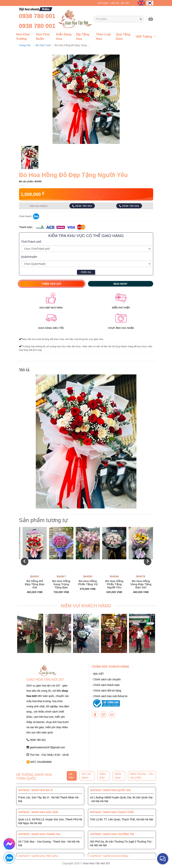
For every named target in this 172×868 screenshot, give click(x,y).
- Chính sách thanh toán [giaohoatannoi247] (106, 685)
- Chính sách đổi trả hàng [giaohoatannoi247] (107, 691)
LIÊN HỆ (115, 3)
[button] (25, 562)
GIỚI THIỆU (103, 3)
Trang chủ (25, 45)
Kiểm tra (86, 272)
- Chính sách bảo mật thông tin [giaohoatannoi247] (110, 696)
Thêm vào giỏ (52, 284)
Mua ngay (120, 284)
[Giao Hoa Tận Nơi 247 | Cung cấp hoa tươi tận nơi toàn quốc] (119, 19)
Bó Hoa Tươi (43, 45)
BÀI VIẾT (125, 3)
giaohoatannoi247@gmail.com (46, 747)
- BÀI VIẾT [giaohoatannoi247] (98, 674)
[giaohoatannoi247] (75, 19)
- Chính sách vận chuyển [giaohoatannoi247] (106, 679)
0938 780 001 (37, 16)
